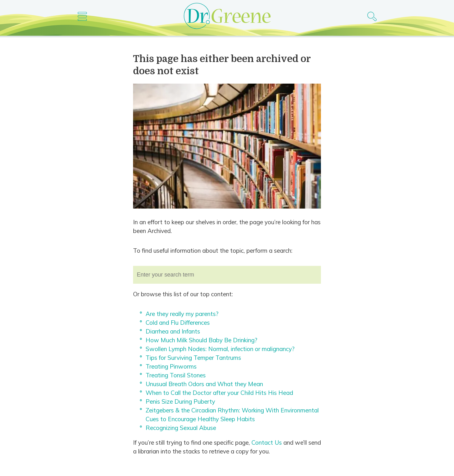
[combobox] (227, 275)
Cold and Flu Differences (178, 323)
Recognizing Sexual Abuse (181, 428)
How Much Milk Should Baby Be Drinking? (201, 340)
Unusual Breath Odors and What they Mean (204, 384)
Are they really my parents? (182, 314)
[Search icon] (372, 17)
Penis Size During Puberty (180, 401)
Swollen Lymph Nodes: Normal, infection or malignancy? (220, 349)
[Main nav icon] (82, 17)
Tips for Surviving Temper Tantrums (193, 358)
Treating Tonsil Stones (176, 375)
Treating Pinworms (171, 366)
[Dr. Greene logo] (227, 17)
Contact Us (267, 442)
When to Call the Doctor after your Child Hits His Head (219, 393)
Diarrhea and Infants (173, 331)
